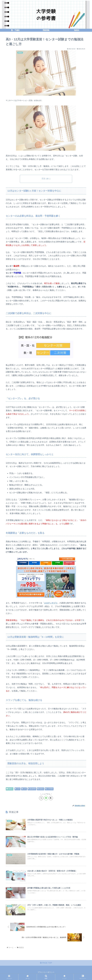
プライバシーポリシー (46, 972)
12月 (17, 789)
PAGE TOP (46, 963)
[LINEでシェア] (46, 798)
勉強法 (10, 789)
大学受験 (49, 789)
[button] (51, 798)
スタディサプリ (51, 603)
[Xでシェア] (41, 798)
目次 (44, 179)
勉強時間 (32, 789)
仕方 (24, 789)
